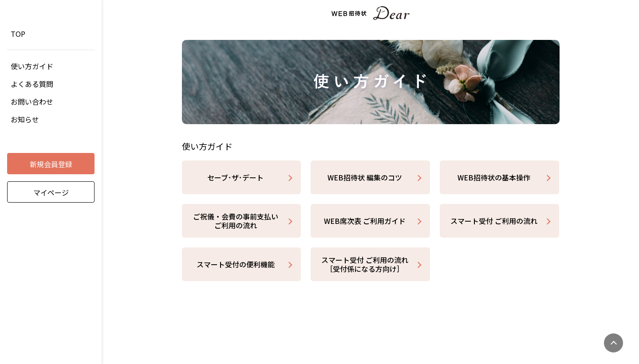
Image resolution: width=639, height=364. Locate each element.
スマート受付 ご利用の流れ (494, 221)
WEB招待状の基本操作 (494, 177)
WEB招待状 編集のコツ (365, 177)
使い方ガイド (32, 66)
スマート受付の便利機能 (236, 264)
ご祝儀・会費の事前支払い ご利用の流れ (236, 221)
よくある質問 (32, 84)
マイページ (51, 192)
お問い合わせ (32, 102)
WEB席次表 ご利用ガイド (365, 221)
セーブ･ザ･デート (235, 177)
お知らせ (25, 119)
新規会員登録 (51, 164)
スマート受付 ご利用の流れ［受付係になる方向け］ (365, 264)
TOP (18, 34)
